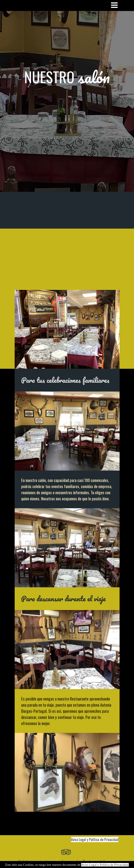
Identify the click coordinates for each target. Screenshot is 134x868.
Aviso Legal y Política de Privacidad (95, 840)
